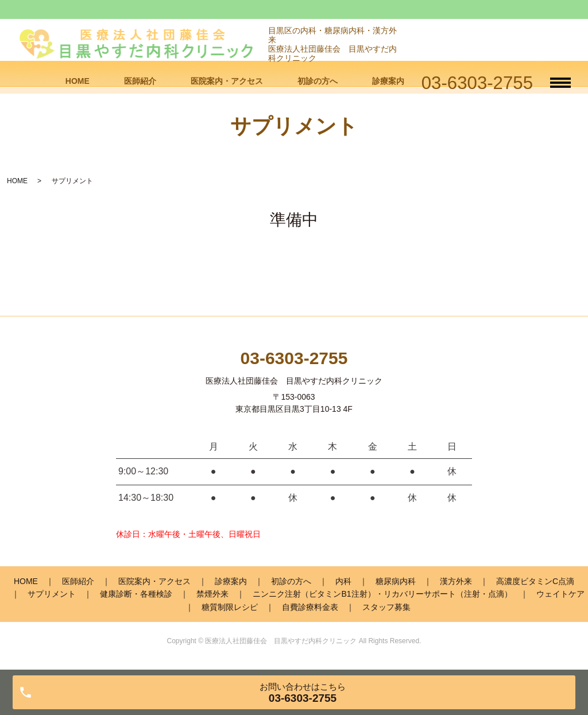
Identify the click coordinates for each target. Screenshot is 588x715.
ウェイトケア (560, 594)
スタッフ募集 (386, 607)
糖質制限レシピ (230, 607)
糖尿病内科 (396, 581)
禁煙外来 (212, 594)
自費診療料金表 (310, 607)
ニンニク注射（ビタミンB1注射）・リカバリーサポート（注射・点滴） (382, 594)
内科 (343, 581)
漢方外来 (456, 581)
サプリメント (52, 594)
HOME (78, 81)
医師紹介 (140, 81)
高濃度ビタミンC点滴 (535, 581)
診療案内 (388, 81)
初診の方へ (318, 81)
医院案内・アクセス (227, 81)
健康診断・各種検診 (136, 594)
